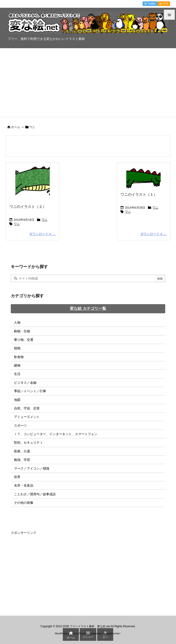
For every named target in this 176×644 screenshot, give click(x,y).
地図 (17, 400)
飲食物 (19, 357)
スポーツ (20, 426)
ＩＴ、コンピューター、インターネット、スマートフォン (56, 434)
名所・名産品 (24, 485)
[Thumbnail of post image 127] (144, 177)
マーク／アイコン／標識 (32, 468)
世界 (17, 477)
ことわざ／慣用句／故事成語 (35, 494)
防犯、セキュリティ (28, 442)
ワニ (44, 220)
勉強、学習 (22, 460)
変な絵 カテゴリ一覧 (88, 309)
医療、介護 (22, 451)
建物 (17, 365)
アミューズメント (27, 417)
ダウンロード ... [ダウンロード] (42, 234)
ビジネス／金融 (25, 383)
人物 (17, 322)
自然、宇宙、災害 (27, 408)
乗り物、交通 (24, 340)
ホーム (15, 127)
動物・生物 (22, 331)
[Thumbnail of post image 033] (32, 183)
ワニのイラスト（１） (139, 195)
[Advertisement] (88, 83)
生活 (17, 374)
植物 (17, 348)
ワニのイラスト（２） (28, 207)
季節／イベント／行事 (30, 391)
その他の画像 (24, 503)
